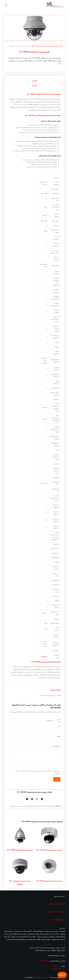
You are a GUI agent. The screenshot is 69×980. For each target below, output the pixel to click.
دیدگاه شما (56, 746)
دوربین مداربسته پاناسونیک (38, 46)
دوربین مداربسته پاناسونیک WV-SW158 (49, 881)
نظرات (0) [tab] (35, 86)
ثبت (57, 779)
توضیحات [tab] (34, 81)
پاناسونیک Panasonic (34, 806)
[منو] (6, 5)
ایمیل (59, 736)
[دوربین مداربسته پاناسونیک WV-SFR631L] (20, 866)
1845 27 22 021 (57, 969)
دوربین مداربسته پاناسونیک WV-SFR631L (20, 883)
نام (59, 726)
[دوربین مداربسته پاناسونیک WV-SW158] (49, 866)
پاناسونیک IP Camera (47, 806)
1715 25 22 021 (56, 966)
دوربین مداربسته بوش (57, 904)
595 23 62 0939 (45, 961)
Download (44, 657)
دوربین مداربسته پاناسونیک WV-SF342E (49, 850)
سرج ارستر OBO (60, 919)
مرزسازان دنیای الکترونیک (41, 977)
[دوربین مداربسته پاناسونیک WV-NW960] (20, 835)
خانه (61, 46)
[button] (42, 799)
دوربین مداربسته (54, 46)
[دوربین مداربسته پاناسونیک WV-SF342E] (49, 835)
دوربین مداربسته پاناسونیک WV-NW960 (20, 850)
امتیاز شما (59, 720)
